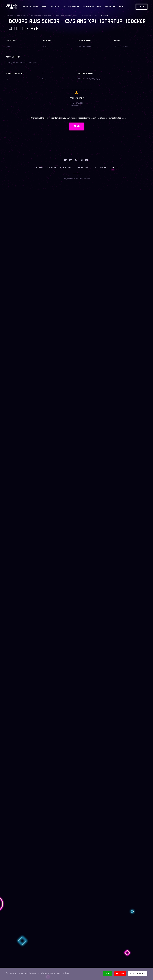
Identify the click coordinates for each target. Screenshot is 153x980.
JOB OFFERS (55, 7)
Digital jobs (66, 168)
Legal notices (82, 168)
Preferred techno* (86, 73)
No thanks (120, 974)
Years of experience (15, 73)
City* (44, 73)
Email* (117, 41)
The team (39, 168)
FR (117, 168)
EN (113, 168)
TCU (94, 168)
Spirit (44, 7)
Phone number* (85, 41)
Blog (121, 7)
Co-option (51, 168)
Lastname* (46, 41)
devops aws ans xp (90, 16)
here (123, 118)
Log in (142, 7)
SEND (77, 126)
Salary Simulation (30, 7)
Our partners (110, 7)
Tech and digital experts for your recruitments (23, 16)
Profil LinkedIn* (13, 57)
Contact (104, 168)
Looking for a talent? (92, 7)
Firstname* (11, 41)
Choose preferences (138, 974)
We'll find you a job (71, 7)
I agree (108, 974)
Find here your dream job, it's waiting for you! (62, 16)
